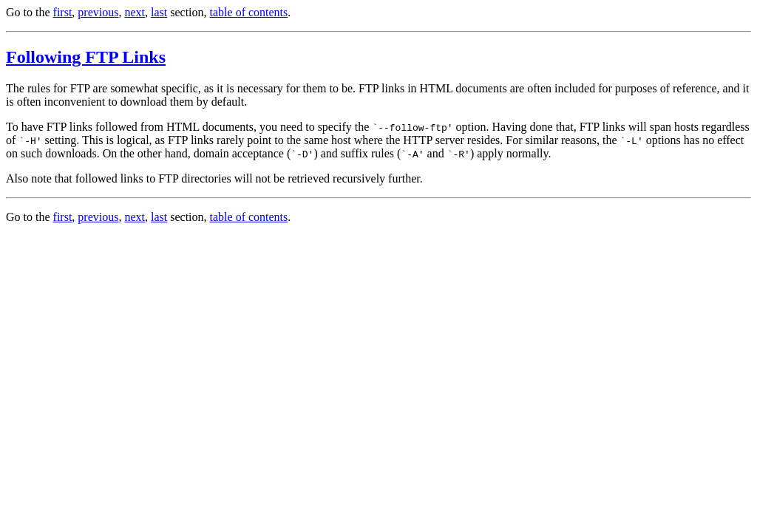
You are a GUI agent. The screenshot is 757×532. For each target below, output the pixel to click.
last (159, 12)
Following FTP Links (86, 57)
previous (98, 12)
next (135, 12)
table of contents (249, 12)
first (63, 12)
